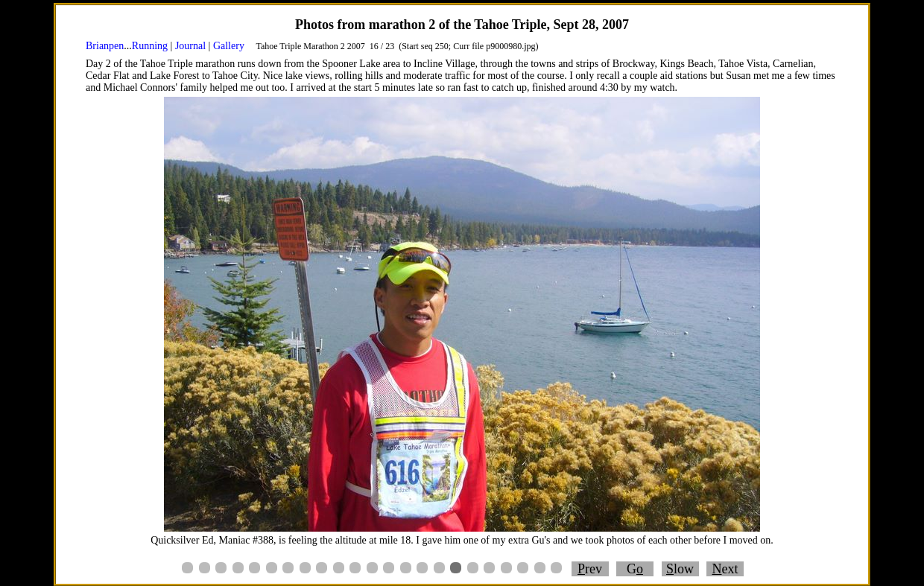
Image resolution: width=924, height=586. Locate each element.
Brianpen (105, 46)
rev (590, 569)
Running (150, 46)
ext (725, 569)
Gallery (229, 46)
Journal (190, 46)
